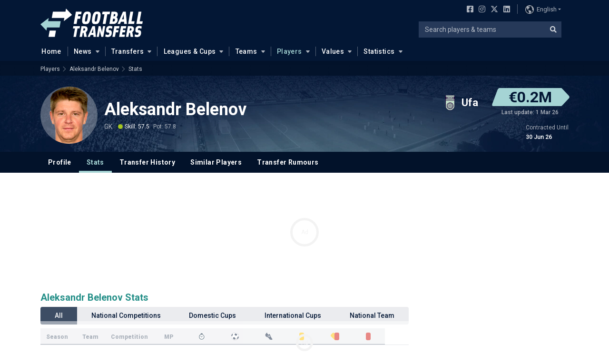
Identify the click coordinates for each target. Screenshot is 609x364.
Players (290, 51)
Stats (135, 69)
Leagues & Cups (190, 51)
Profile (60, 162)
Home (49, 51)
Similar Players (216, 162)
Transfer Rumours (288, 162)
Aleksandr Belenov (94, 69)
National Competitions (126, 315)
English (541, 10)
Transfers (128, 51)
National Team (372, 315)
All (59, 315)
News (83, 51)
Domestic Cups (212, 315)
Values (333, 51)
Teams (246, 51)
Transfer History (147, 162)
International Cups (293, 315)
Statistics (379, 51)
